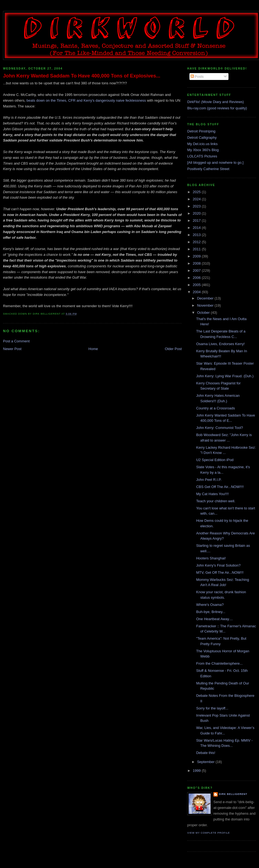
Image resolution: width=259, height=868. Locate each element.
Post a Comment (16, 341)
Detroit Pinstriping (201, 131)
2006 (197, 278)
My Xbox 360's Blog (203, 150)
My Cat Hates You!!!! (212, 494)
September (206, 762)
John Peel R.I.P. (209, 480)
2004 (197, 292)
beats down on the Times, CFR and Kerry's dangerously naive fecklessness (86, 100)
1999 (197, 771)
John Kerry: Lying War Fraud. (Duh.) (225, 376)
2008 (197, 263)
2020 (197, 213)
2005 (197, 285)
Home (93, 349)
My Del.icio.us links (202, 144)
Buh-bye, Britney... (211, 612)
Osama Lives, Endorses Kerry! (220, 344)
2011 (197, 249)
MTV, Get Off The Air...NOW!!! (220, 572)
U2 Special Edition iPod (215, 460)
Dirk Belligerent (233, 794)
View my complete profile (209, 833)
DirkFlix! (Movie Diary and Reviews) (216, 102)
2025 (197, 192)
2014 (197, 228)
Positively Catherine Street (208, 169)
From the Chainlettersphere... (219, 663)
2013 (197, 235)
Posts (197, 77)
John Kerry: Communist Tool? (219, 428)
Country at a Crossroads (215, 408)
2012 (197, 242)
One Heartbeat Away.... (214, 619)
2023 (197, 206)
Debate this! (206, 753)
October (204, 313)
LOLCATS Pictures (202, 156)
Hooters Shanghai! (211, 558)
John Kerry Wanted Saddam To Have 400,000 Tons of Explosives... (82, 76)
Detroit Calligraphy (202, 138)
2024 (197, 199)
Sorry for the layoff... (212, 708)
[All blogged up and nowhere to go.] (215, 163)
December (206, 298)
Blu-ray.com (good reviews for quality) (217, 108)
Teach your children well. (216, 501)
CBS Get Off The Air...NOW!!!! (220, 487)
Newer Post (12, 349)
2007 (197, 271)
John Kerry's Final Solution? (218, 565)
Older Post (173, 349)
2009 (197, 256)
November (206, 305)
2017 (197, 221)
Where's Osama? (210, 605)
